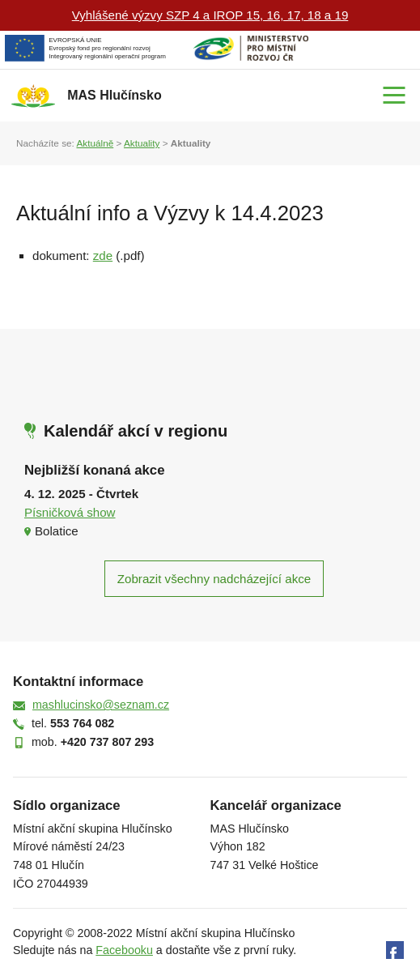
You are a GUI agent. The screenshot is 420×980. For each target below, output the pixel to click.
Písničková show (70, 512)
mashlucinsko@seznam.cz (101, 705)
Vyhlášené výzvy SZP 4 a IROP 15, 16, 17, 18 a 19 (210, 15)
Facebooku (124, 950)
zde (103, 256)
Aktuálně (95, 143)
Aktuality (142, 143)
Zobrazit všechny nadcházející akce (214, 579)
